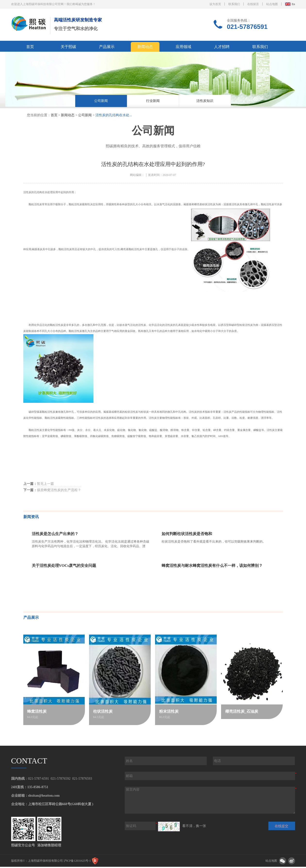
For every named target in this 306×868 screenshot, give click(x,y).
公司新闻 (101, 102)
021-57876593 (82, 780)
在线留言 (253, 4)
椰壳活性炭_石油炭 (242, 713)
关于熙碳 (68, 47)
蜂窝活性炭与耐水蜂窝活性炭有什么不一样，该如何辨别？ (212, 567)
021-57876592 (61, 780)
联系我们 (234, 4)
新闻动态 (145, 47)
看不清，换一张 (194, 827)
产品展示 (107, 47)
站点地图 (272, 4)
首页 (30, 47)
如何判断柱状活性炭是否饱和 (187, 535)
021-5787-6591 (39, 780)
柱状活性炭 (103, 713)
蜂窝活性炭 (37, 713)
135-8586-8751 (38, 788)
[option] (101, 102)
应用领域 (183, 47)
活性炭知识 (205, 102)
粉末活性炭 (169, 713)
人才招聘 (222, 47)
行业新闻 (153, 102)
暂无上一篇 (39, 485)
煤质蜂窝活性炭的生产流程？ (52, 491)
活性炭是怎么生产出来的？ (55, 535)
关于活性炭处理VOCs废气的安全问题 (64, 567)
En (293, 4)
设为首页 (215, 4)
